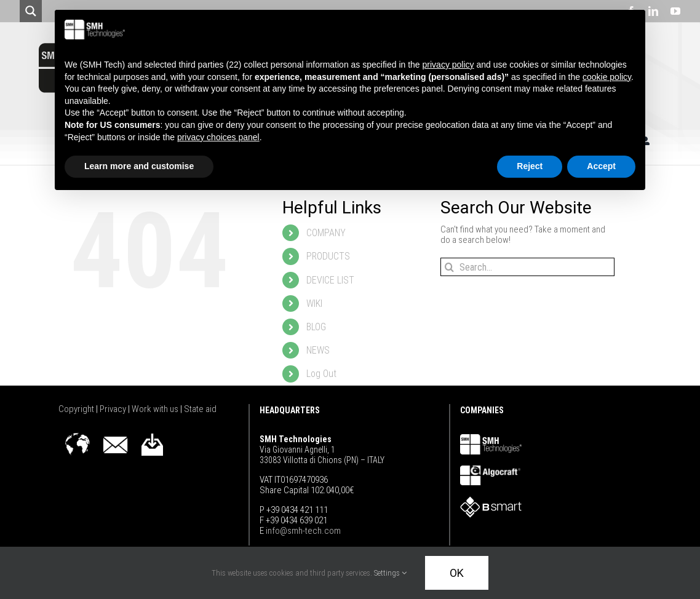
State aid (200, 409)
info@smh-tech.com (302, 531)
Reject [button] (530, 166)
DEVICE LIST (330, 280)
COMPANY (326, 233)
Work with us (156, 409)
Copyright (77, 409)
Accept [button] (601, 166)
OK (457, 573)
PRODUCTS (328, 256)
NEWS (318, 350)
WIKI (314, 303)
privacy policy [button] (448, 65)
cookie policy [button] (607, 77)
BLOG (316, 327)
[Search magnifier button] (31, 11)
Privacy (114, 409)
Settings (390, 573)
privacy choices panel (218, 137)
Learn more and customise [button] (139, 166)
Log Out (321, 374)
